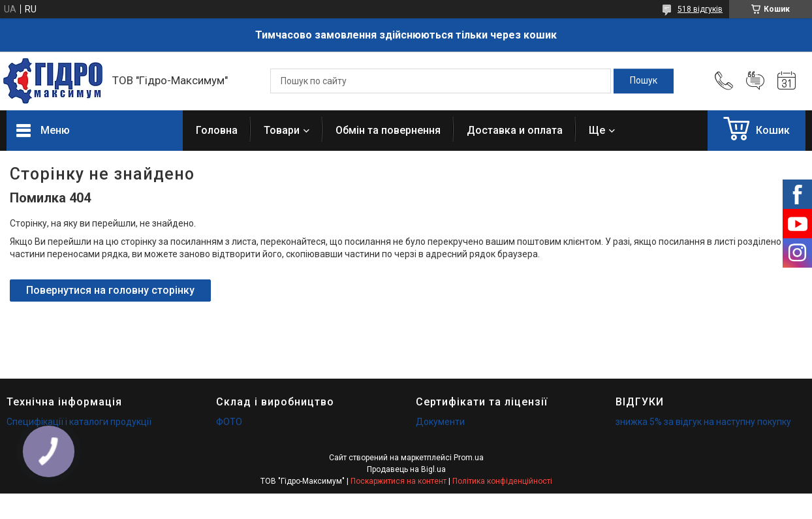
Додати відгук (755, 81)
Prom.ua (469, 458)
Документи (440, 422)
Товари (282, 130)
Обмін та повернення (388, 130)
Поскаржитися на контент (398, 481)
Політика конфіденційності (502, 481)
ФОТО (229, 422)
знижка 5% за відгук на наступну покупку (703, 422)
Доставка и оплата (515, 130)
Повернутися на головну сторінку (110, 290)
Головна (217, 130)
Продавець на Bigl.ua (406, 469)
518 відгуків (700, 9)
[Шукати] (644, 81)
